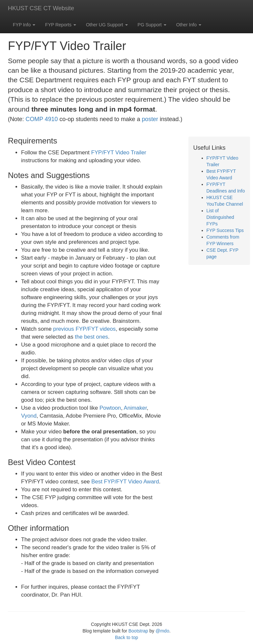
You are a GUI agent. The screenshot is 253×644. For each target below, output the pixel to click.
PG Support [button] (152, 25)
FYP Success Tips (225, 230)
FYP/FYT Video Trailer (119, 153)
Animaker (135, 408)
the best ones (91, 337)
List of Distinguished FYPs (220, 217)
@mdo (162, 631)
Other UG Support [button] (107, 25)
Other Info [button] (189, 25)
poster (150, 119)
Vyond (29, 416)
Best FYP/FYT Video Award (125, 482)
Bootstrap (138, 631)
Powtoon (110, 408)
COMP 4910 (42, 119)
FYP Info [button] (24, 25)
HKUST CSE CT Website (41, 8)
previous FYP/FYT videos (84, 329)
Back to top (126, 637)
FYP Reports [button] (61, 25)
